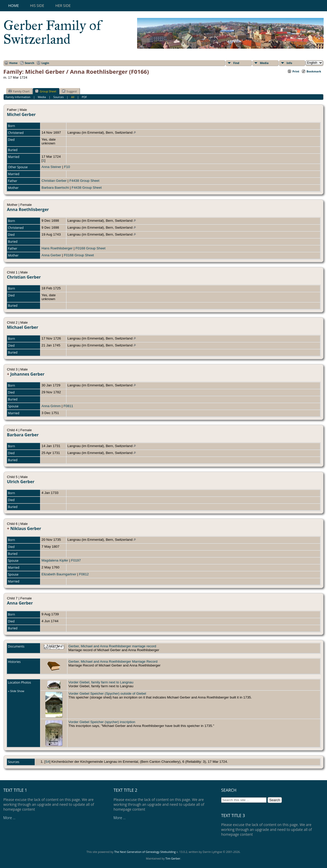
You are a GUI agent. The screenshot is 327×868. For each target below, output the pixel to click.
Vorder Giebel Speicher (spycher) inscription (102, 722)
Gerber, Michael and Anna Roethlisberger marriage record (112, 646)
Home (14, 6)
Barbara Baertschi (55, 188)
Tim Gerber (173, 858)
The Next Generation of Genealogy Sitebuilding (145, 852)
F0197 (76, 560)
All (73, 97)
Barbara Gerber (23, 435)
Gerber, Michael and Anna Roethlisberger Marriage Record (113, 661)
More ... (9, 818)
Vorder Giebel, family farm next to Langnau (101, 682)
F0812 (84, 574)
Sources (59, 97)
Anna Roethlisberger (28, 209)
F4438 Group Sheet (84, 181)
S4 (47, 762)
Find (236, 63)
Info (289, 63)
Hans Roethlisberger (57, 248)
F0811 (68, 406)
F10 (67, 167)
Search (30, 63)
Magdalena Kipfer (55, 560)
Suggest (69, 91)
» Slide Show (16, 691)
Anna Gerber (51, 255)
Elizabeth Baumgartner (59, 574)
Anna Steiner (51, 167)
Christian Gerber (54, 181)
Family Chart (19, 91)
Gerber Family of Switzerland (52, 32)
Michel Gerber (21, 114)
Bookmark (314, 71)
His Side (37, 6)
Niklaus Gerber (26, 528)
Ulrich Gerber (21, 482)
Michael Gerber (23, 327)
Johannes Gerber (27, 374)
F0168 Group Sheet (90, 248)
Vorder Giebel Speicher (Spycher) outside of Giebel (107, 694)
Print (296, 71)
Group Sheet (46, 91)
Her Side (63, 6)
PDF (84, 97)
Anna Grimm (51, 406)
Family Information (18, 97)
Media (264, 63)
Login (45, 63)
